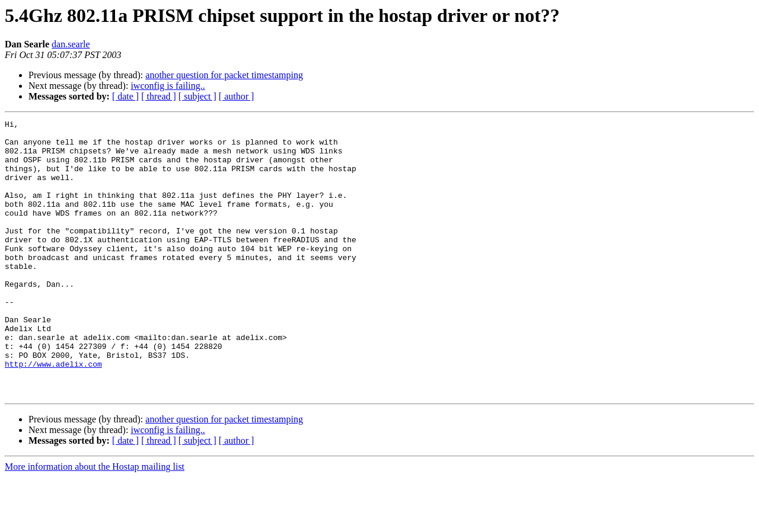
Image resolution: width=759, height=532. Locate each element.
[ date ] (125, 96)
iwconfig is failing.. (168, 86)
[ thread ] (159, 96)
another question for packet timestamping (224, 75)
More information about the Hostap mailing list (95, 522)
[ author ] (237, 96)
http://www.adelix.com (53, 414)
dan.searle (71, 44)
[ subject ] (197, 96)
